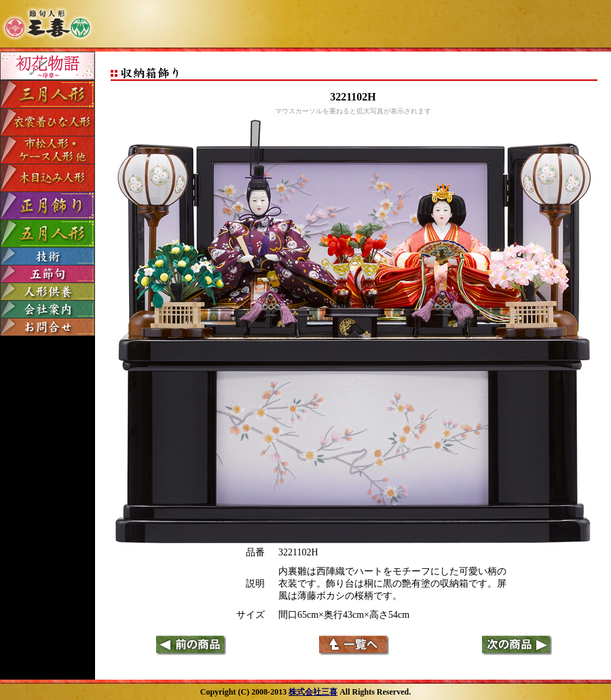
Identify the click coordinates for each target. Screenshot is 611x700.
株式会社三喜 (313, 692)
